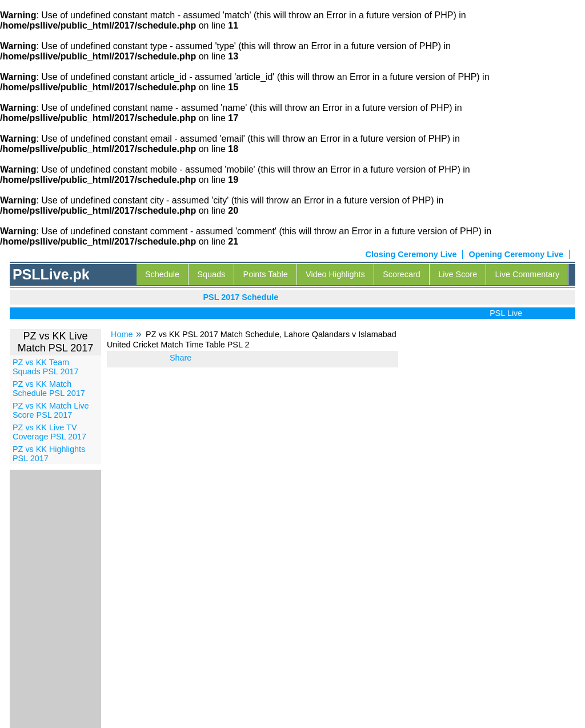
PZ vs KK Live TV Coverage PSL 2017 (49, 432)
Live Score (458, 274)
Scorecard (402, 274)
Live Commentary (528, 274)
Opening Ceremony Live (516, 254)
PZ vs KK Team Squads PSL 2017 (45, 367)
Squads (211, 274)
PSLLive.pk (51, 274)
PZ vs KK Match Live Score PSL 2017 (51, 410)
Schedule (162, 274)
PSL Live (509, 313)
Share (181, 358)
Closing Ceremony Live (411, 254)
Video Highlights (335, 274)
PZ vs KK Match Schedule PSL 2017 (49, 389)
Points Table (266, 274)
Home (122, 334)
